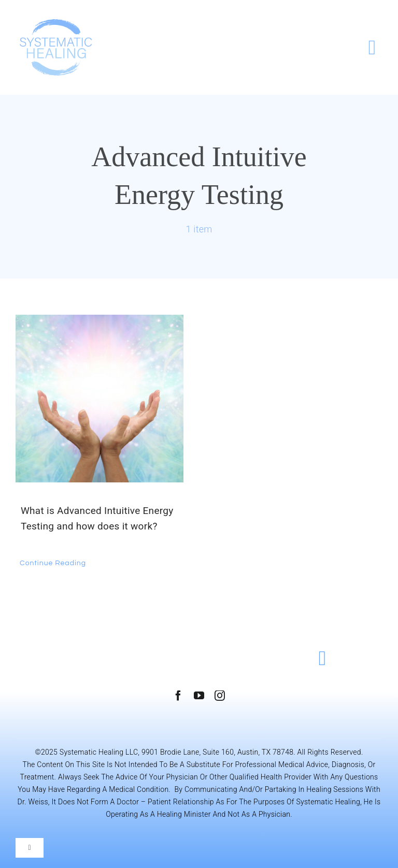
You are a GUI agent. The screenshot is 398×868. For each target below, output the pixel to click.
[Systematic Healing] (56, 24)
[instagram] (220, 696)
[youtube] (199, 696)
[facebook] (178, 696)
